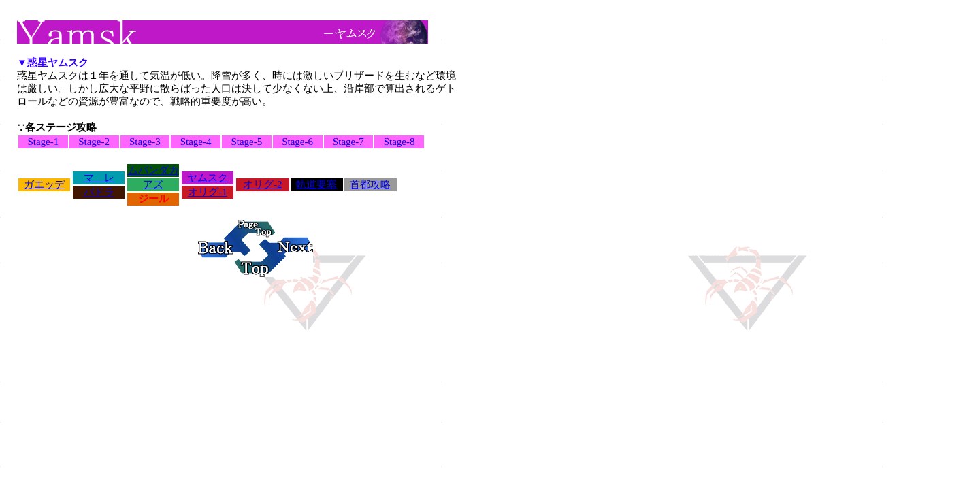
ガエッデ (44, 184)
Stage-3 (145, 142)
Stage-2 (94, 142)
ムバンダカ (153, 170)
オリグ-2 (263, 184)
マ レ (99, 178)
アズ (153, 184)
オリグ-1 (208, 192)
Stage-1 (43, 142)
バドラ (99, 192)
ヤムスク (208, 178)
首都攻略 (370, 184)
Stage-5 (246, 142)
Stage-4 (196, 142)
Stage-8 (399, 142)
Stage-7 (348, 142)
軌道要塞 (316, 184)
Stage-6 (297, 142)
